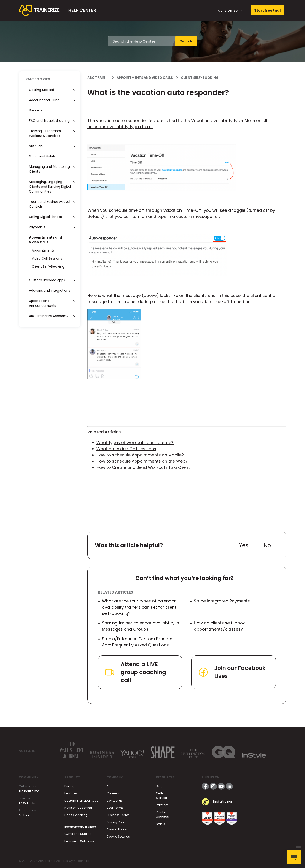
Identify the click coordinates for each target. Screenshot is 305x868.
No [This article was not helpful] (267, 545)
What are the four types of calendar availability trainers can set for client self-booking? (139, 607)
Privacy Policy (117, 822)
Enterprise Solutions (79, 841)
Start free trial (268, 10)
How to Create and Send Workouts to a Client (143, 467)
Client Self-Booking (200, 78)
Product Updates (162, 815)
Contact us (115, 801)
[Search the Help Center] (142, 41)
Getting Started (161, 796)
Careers (113, 793)
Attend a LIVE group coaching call (135, 672)
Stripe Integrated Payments (222, 601)
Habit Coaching (76, 815)
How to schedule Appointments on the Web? (142, 461)
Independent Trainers (81, 827)
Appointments (43, 250)
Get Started (230, 11)
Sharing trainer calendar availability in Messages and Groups (140, 626)
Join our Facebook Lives (232, 672)
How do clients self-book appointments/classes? (219, 626)
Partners (162, 805)
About (111, 786)
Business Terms (118, 815)
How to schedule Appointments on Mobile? (140, 455)
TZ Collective (28, 803)
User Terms (115, 808)
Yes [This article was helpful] (244, 545)
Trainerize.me (29, 791)
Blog (159, 786)
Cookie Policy (117, 829)
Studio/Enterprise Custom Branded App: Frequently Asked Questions (138, 642)
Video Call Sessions (47, 258)
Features (71, 793)
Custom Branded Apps (81, 801)
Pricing (70, 786)
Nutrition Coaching (78, 808)
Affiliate (24, 815)
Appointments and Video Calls (145, 78)
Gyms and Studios (78, 834)
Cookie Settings (118, 837)
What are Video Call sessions (126, 449)
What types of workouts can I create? (135, 443)
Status (161, 824)
